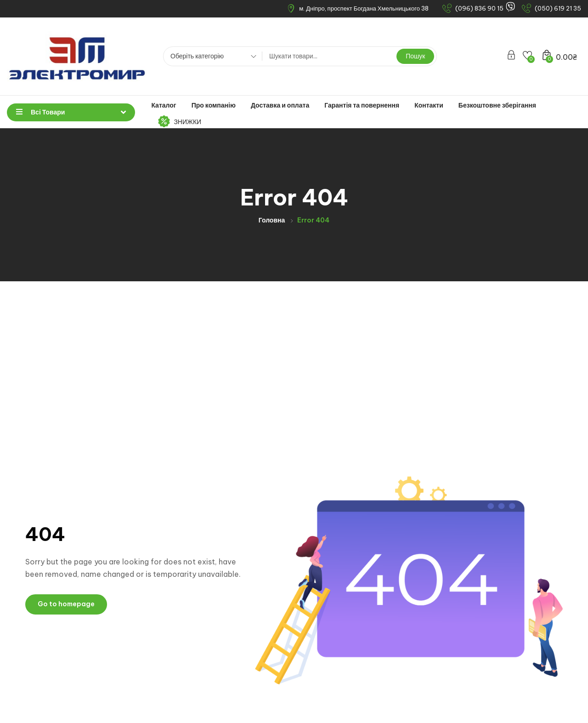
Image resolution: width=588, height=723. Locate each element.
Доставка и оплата (280, 105)
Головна (272, 220)
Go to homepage (66, 604)
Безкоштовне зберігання (497, 105)
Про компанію (214, 105)
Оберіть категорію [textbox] (197, 56)
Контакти (429, 105)
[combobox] (210, 57)
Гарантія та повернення (362, 105)
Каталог (164, 105)
